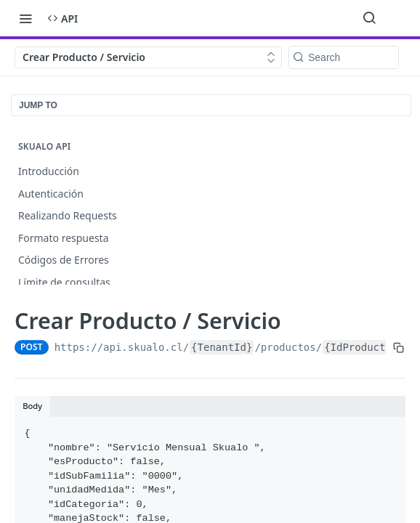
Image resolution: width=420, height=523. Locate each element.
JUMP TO (38, 105)
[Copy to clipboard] (399, 347)
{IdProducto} (361, 347)
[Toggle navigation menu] (25, 18)
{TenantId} (222, 347)
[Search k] (344, 57)
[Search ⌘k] (369, 18)
